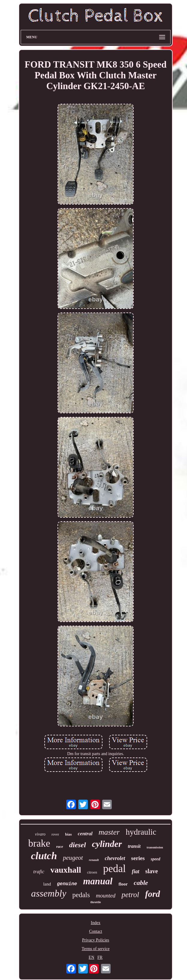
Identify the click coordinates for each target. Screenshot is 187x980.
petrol (130, 895)
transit (134, 846)
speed (156, 859)
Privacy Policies (96, 940)
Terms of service (95, 949)
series (138, 858)
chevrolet (115, 858)
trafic (39, 872)
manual (98, 881)
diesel (78, 845)
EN (92, 957)
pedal (114, 869)
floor (123, 884)
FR (100, 957)
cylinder (107, 844)
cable (141, 883)
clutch (44, 856)
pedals (81, 895)
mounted (106, 896)
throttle (95, 902)
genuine (67, 884)
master (109, 832)
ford (153, 894)
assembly (49, 893)
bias (68, 834)
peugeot (73, 858)
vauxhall (66, 870)
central (85, 834)
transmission (155, 847)
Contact (96, 931)
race (60, 846)
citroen (92, 872)
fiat (136, 871)
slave (152, 871)
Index (96, 923)
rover (55, 834)
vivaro (40, 834)
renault (94, 860)
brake (39, 843)
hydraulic (141, 832)
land (47, 884)
